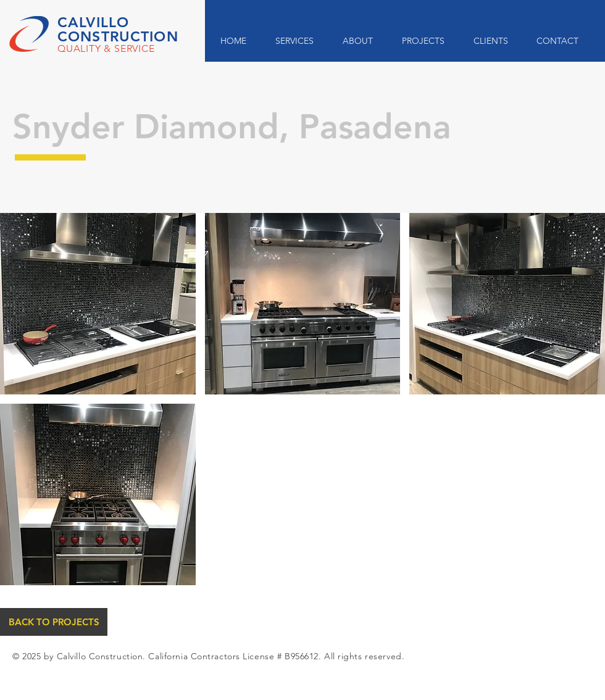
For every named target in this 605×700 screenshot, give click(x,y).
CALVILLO (93, 22)
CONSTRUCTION (118, 36)
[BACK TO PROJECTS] (54, 622)
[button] (98, 304)
